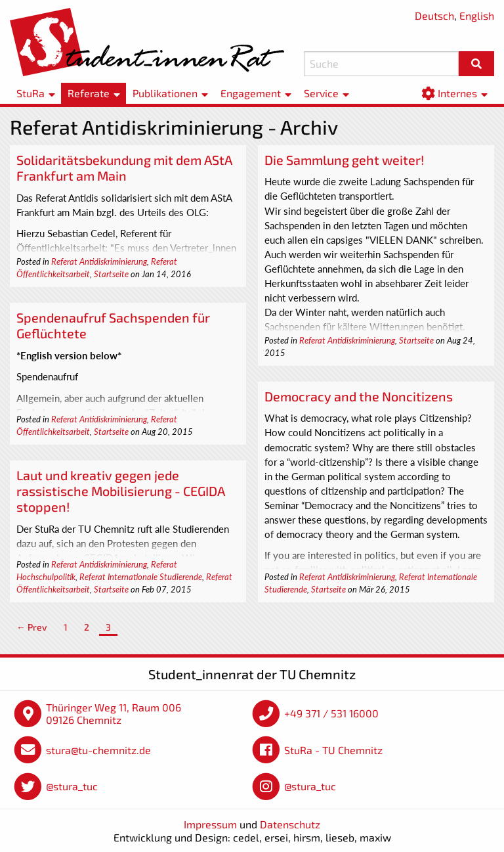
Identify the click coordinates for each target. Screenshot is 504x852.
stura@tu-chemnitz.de (98, 750)
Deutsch (434, 15)
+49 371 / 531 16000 (331, 713)
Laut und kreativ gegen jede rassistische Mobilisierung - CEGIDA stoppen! (121, 491)
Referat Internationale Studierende (141, 577)
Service (321, 93)
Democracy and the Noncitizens (359, 396)
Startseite (111, 274)
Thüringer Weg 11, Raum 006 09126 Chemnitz (114, 714)
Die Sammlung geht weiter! (344, 160)
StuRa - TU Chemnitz (333, 750)
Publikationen (165, 93)
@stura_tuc (72, 786)
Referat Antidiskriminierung (99, 261)
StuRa (31, 93)
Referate (89, 93)
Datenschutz (290, 824)
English (477, 15)
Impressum (210, 824)
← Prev (32, 627)
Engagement (251, 93)
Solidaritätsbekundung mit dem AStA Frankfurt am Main (124, 168)
